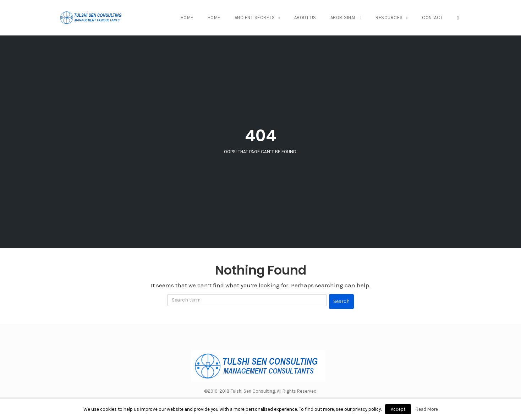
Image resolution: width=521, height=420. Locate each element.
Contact (432, 18)
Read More (427, 409)
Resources (389, 18)
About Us (305, 18)
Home (187, 18)
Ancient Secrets (255, 18)
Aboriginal (343, 18)
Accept (398, 409)
